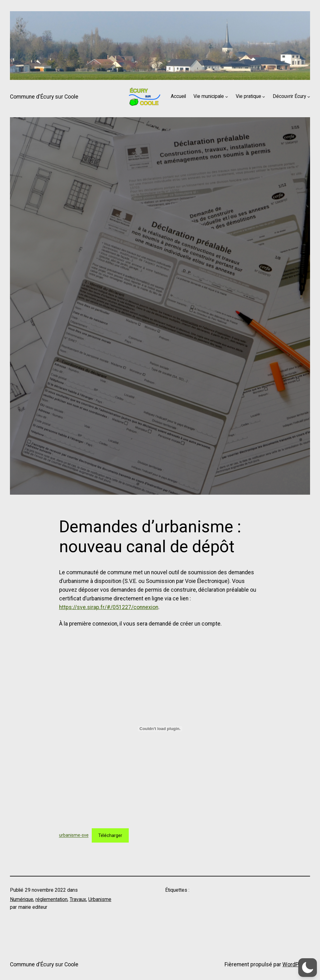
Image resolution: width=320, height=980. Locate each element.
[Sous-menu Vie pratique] (264, 97)
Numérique (22, 899)
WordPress (296, 964)
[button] (308, 968)
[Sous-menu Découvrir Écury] (309, 97)
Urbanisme (100, 899)
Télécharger (110, 835)
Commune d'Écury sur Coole (44, 97)
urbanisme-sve (74, 835)
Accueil (178, 96)
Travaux (78, 899)
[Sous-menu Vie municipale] (227, 97)
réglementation (51, 899)
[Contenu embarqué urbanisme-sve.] (160, 729)
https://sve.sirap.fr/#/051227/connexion (109, 607)
